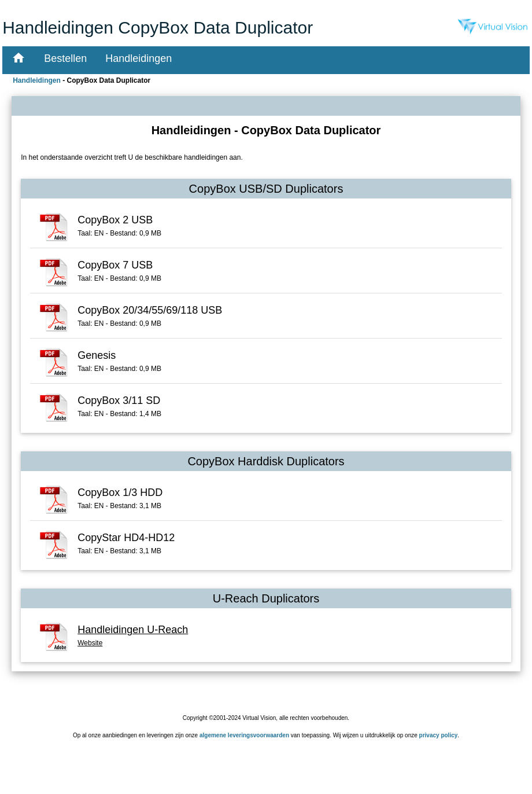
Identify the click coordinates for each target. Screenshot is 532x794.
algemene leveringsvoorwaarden (244, 735)
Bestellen (65, 58)
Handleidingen (138, 58)
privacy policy (439, 735)
